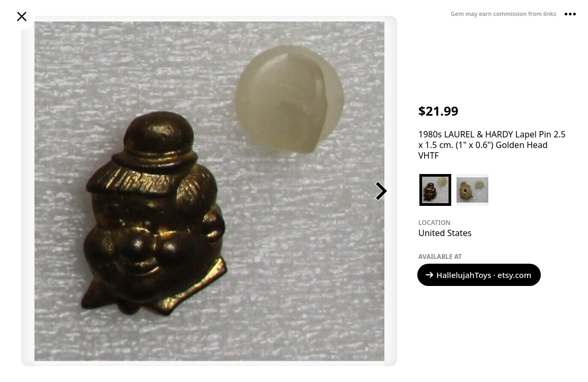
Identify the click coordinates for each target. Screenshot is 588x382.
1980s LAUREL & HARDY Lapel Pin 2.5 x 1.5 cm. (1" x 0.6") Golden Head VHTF (492, 145)
